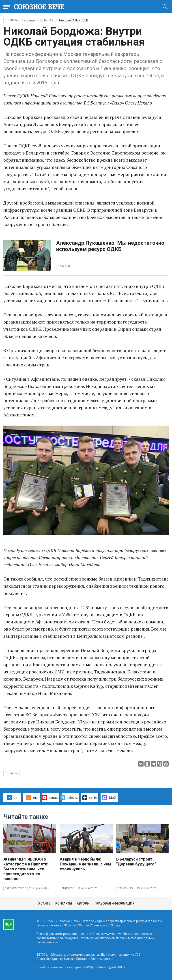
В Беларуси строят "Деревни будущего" (136, 862)
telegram (70, 797)
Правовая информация (114, 903)
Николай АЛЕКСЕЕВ (74, 20)
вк (12, 797)
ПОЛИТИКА (64, 266)
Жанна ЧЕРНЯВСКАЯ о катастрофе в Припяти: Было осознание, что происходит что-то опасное (26, 869)
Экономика (126, 888)
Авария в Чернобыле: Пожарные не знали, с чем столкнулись (85, 864)
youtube (51, 797)
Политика (11, 20)
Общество (68, 888)
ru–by (90, 798)
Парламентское (15, 888)
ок (31, 797)
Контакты (64, 903)
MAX (109, 798)
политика (11, 774)
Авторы (83, 903)
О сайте (44, 903)
